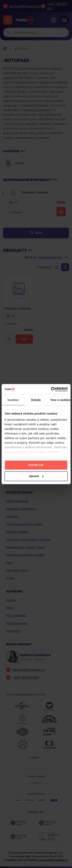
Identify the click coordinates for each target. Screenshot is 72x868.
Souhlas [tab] (13, 400)
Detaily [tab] (36, 400)
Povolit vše (36, 465)
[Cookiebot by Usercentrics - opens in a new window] (51, 389)
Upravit (36, 476)
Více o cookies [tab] (60, 400)
